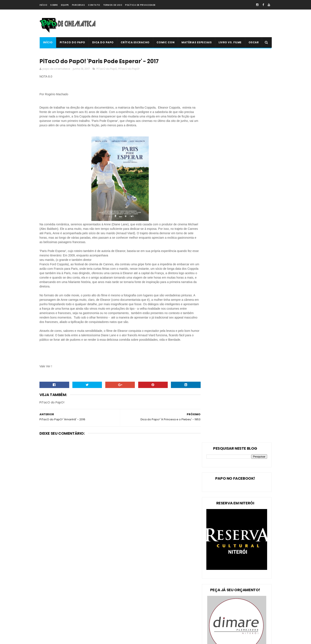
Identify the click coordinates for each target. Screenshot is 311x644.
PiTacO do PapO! (129, 69)
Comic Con (165, 42)
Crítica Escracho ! (84, 604)
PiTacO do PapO (72, 42)
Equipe (65, 5)
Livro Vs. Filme (230, 42)
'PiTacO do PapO (52, 626)
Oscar (254, 42)
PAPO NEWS (49, 611)
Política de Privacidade (140, 5)
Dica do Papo (103, 42)
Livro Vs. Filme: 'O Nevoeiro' (161, 573)
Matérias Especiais (197, 42)
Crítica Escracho (135, 42)
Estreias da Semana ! (55, 596)
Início (43, 5)
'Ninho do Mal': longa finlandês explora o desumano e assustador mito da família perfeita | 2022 (164, 599)
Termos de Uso (113, 5)
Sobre (54, 5)
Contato (94, 5)
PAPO (78, 626)
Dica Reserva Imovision (57, 619)
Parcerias (78, 5)
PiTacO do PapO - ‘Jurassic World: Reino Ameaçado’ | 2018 (164, 617)
